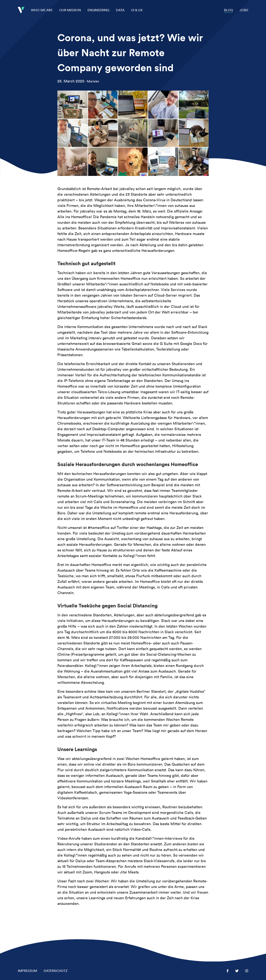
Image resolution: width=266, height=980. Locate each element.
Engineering (98, 10)
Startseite (21, 10)
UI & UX (137, 10)
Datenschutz (56, 971)
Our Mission (70, 10)
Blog (228, 10)
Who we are (42, 10)
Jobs (244, 10)
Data (120, 10)
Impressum (27, 971)
